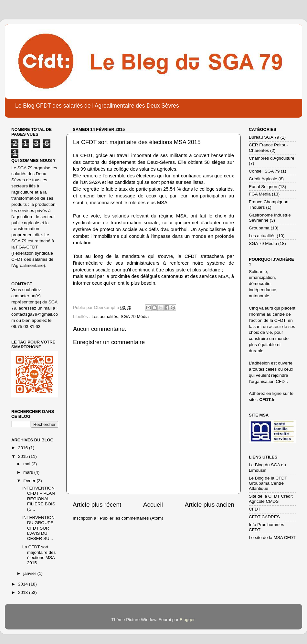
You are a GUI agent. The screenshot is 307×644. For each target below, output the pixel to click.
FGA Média (260, 194)
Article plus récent (97, 505)
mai (27, 464)
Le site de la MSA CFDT (272, 538)
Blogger (187, 620)
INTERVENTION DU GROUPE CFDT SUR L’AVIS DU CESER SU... (38, 528)
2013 (24, 592)
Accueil (153, 505)
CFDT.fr (267, 400)
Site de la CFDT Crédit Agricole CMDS (271, 499)
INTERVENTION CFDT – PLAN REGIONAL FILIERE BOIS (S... (39, 499)
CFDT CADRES (264, 517)
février (30, 481)
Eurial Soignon (263, 187)
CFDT (255, 509)
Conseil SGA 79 (264, 171)
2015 (24, 456)
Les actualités (105, 317)
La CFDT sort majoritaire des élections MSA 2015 (39, 555)
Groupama (259, 228)
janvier (30, 573)
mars (29, 472)
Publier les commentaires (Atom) (132, 518)
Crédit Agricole (263, 179)
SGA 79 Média (135, 317)
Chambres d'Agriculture (272, 158)
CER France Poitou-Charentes (268, 148)
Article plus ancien (210, 505)
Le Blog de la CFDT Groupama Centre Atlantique (268, 483)
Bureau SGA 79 (264, 137)
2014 (24, 584)
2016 (24, 448)
